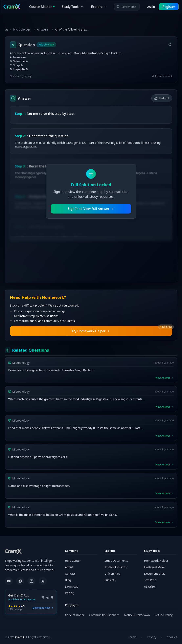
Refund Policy (164, 615)
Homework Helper (156, 561)
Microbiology (22, 29)
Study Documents (116, 561)
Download (72, 586)
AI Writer (150, 586)
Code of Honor (75, 615)
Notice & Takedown (137, 615)
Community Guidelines (104, 615)
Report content (162, 76)
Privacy (152, 637)
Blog (68, 580)
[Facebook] (20, 581)
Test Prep (150, 580)
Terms (132, 637)
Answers (43, 29)
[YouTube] (9, 581)
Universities (112, 574)
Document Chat (154, 574)
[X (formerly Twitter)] (43, 581)
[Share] (169, 45)
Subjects (110, 580)
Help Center (73, 561)
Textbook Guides (116, 567)
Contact (70, 574)
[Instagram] (31, 581)
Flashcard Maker (155, 567)
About (69, 567)
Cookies (172, 637)
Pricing (70, 593)
